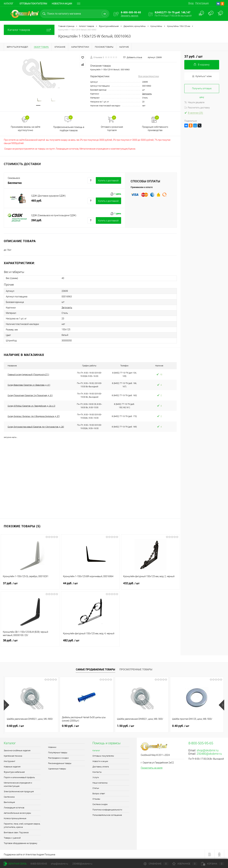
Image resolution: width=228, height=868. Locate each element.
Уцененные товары (57, 769)
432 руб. (150, 585)
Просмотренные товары (136, 669)
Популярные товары (58, 753)
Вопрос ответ (99, 794)
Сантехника (9, 797)
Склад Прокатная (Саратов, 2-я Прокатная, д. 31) (30, 395)
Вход (191, 3)
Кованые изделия (12, 767)
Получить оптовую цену (202, 90)
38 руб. (30, 642)
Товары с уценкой (12, 838)
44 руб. (90, 585)
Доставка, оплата (101, 767)
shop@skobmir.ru (208, 750)
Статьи (96, 788)
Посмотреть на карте (152, 768)
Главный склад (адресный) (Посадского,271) (28, 374)
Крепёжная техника (13, 756)
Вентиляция (9, 802)
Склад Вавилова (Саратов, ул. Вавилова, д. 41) (29, 385)
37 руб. (30, 585)
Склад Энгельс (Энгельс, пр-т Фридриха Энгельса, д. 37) (34, 416)
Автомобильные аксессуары (17, 813)
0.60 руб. (15, 726)
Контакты (97, 772)
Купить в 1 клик (202, 76)
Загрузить (147, 94)
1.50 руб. (126, 726)
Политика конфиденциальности (107, 810)
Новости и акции (62, 4)
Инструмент (9, 761)
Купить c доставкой (108, 181)
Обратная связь (15, 864)
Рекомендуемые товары (60, 763)
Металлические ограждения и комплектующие (18, 784)
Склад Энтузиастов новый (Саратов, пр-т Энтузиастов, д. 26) (36, 427)
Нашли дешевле (194, 102)
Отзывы (96, 799)
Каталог (9, 4)
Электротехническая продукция (19, 791)
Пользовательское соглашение (107, 815)
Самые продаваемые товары (95, 669)
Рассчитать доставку (197, 108)
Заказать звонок (130, 16)
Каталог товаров (29, 30)
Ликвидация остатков (14, 808)
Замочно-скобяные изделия (17, 750)
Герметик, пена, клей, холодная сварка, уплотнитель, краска (22, 825)
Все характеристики (149, 76)
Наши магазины (100, 783)
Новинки (52, 747)
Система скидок (100, 804)
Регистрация (202, 3)
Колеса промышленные (15, 818)
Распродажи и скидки (58, 758)
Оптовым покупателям (33, 4)
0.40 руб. (181, 726)
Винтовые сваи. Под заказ (16, 832)
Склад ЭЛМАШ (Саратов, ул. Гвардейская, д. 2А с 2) (31, 406)
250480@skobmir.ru (209, 754)
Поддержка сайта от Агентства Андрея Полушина (30, 855)
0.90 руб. (70, 726)
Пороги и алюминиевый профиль (19, 777)
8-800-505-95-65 (39, 864)
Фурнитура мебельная (14, 772)
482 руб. (90, 642)
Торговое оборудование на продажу (21, 843)
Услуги (96, 777)
